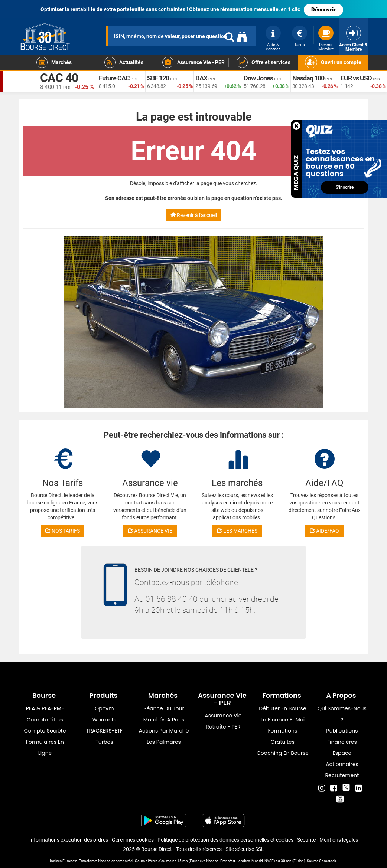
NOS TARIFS (63, 531)
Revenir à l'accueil (194, 215)
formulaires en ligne (45, 747)
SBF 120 (158, 78)
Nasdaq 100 (308, 78)
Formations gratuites (282, 736)
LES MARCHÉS (237, 531)
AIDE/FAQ (324, 531)
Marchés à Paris (164, 720)
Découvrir (323, 10)
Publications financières (342, 736)
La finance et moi (283, 720)
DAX (201, 78)
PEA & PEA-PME (45, 708)
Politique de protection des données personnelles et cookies (225, 840)
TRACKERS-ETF (104, 731)
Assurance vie (223, 716)
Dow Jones (258, 78)
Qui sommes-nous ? (342, 714)
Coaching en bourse (283, 753)
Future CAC (114, 78)
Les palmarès (164, 742)
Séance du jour (164, 708)
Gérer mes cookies (133, 840)
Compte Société (45, 731)
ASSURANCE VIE (150, 531)
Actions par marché (164, 731)
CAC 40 (59, 78)
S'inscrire (345, 187)
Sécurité (306, 840)
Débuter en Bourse (282, 708)
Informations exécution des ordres (69, 840)
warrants (104, 720)
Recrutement (342, 775)
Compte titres (45, 720)
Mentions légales (339, 840)
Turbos (104, 742)
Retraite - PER (223, 727)
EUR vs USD (356, 78)
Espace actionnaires (342, 759)
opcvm (104, 708)
